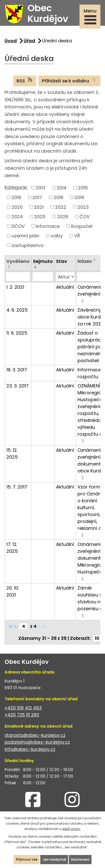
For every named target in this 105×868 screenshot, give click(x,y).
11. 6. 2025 (17, 333)
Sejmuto (43, 261)
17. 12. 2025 (12, 548)
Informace (48, 226)
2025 (40, 217)
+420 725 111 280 (22, 715)
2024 (17, 217)
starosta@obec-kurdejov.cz (35, 735)
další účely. (71, 829)
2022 (61, 207)
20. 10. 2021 (13, 591)
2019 (79, 197)
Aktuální (65, 287)
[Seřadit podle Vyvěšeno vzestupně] (9, 266)
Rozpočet (82, 226)
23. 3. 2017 (17, 386)
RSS (25, 81)
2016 (16, 197)
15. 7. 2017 (17, 487)
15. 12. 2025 (12, 454)
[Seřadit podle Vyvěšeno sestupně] (9, 268)
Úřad (29, 41)
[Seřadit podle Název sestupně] (95, 261)
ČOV (85, 217)
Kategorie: (16, 187)
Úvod (11, 41)
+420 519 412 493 (23, 708)
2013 (41, 188)
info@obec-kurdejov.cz (30, 749)
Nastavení (80, 859)
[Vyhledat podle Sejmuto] (43, 277)
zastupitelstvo (28, 245)
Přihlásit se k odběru (70, 81)
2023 (83, 207)
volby (57, 236)
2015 (83, 188)
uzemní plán (25, 236)
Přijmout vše (27, 859)
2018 (58, 197)
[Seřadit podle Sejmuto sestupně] (36, 268)
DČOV (18, 226)
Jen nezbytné (54, 859)
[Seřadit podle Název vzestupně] (95, 259)
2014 (62, 188)
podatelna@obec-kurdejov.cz (37, 742)
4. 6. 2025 (17, 310)
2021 (39, 207)
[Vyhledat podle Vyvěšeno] (18, 277)
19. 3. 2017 (17, 370)
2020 (17, 207)
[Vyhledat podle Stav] (65, 277)
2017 (37, 197)
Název (85, 261)
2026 (63, 217)
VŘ (77, 236)
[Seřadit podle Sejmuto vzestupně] (36, 266)
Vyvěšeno (18, 261)
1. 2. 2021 (15, 287)
